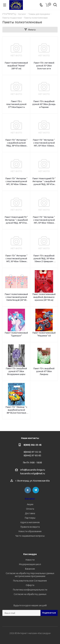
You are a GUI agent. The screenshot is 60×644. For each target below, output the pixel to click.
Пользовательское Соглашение (30, 581)
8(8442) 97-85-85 (32, 455)
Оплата (30, 509)
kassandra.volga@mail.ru (33, 474)
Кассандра (30, 554)
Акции (30, 504)
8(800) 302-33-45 (33, 445)
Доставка (30, 513)
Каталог (30, 499)
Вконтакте (28, 490)
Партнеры (30, 518)
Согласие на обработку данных (30, 594)
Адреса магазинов (30, 522)
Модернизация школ (30, 564)
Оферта (30, 585)
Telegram (36, 490)
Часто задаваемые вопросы (30, 536)
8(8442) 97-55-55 (32, 452)
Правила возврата (30, 527)
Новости (30, 560)
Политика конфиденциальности (30, 590)
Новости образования (30, 531)
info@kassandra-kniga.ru (33, 470)
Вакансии (30, 569)
